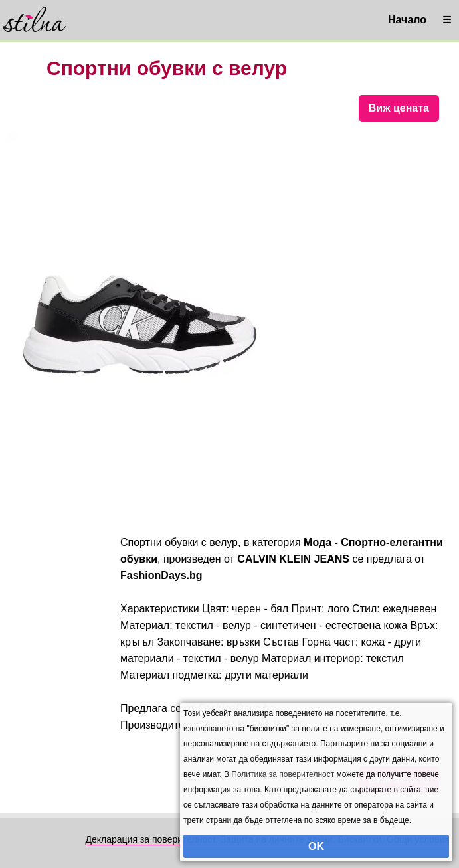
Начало (407, 20)
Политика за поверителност (283, 774)
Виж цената (399, 108)
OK (316, 846)
